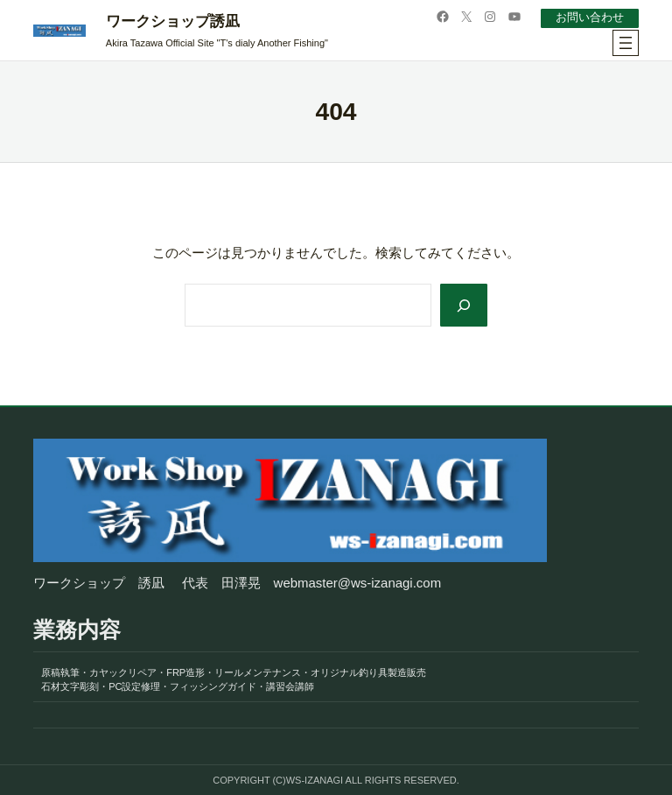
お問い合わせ (590, 18)
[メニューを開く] (626, 43)
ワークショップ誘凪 (173, 21)
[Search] (464, 305)
